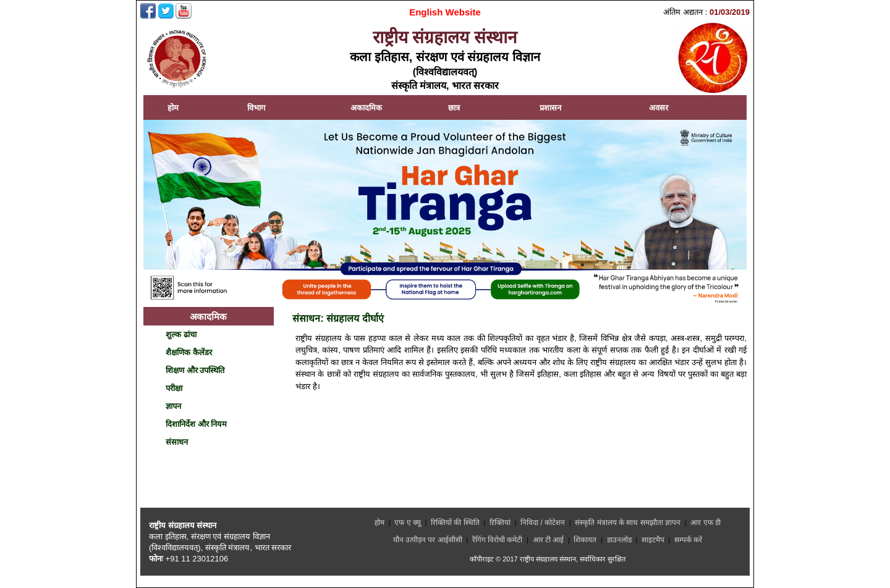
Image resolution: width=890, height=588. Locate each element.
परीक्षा (174, 388)
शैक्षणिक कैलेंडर (189, 352)
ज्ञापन (173, 406)
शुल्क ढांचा (181, 334)
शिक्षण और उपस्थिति (195, 370)
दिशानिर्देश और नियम (196, 424)
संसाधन (177, 442)
